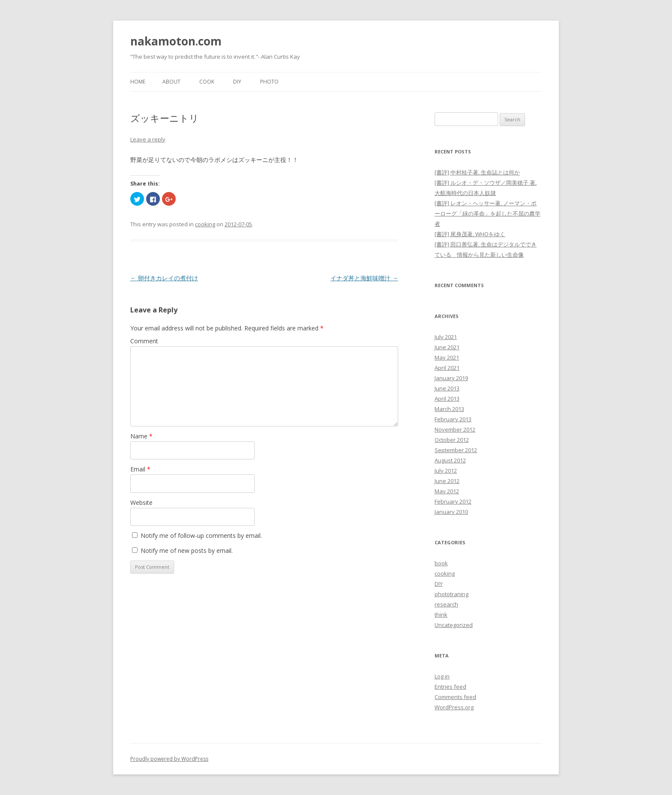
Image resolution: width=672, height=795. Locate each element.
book (441, 563)
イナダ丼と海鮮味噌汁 (364, 278)
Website (141, 502)
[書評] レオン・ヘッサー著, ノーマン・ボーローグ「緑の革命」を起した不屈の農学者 (487, 213)
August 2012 (450, 460)
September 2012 (456, 450)
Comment (144, 341)
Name (141, 436)
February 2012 (453, 501)
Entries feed (450, 687)
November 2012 (455, 429)
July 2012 (446, 471)
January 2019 (451, 378)
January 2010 (451, 512)
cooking (205, 224)
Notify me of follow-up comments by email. (201, 535)
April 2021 (447, 368)
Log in (442, 676)
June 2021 (447, 347)
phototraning (451, 594)
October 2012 (452, 440)
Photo (269, 82)
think (441, 615)
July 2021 (446, 337)
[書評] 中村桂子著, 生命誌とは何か (477, 172)
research (446, 604)
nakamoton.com (176, 41)
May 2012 (447, 491)
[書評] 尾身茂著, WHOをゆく (470, 234)
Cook (207, 82)
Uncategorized (454, 625)
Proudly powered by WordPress (169, 759)
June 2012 (447, 481)
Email (140, 469)
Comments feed (455, 697)
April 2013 (447, 399)
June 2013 (447, 388)
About (171, 82)
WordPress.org (454, 707)
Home (138, 82)
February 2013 (453, 419)
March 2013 (449, 409)
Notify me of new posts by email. (187, 550)
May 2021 (447, 357)
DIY (237, 82)
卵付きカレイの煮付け (164, 278)
